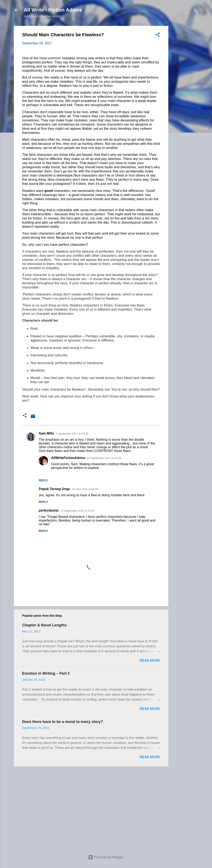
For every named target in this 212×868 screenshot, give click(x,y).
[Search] (196, 11)
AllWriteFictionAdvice (68, 458)
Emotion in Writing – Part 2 (46, 673)
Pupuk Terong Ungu (54, 489)
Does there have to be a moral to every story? (63, 722)
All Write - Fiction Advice (53, 10)
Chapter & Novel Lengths (44, 625)
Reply (43, 480)
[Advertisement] (185, 88)
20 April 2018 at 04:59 (85, 489)
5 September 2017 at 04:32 (72, 434)
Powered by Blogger (106, 857)
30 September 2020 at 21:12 (77, 511)
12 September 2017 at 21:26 (104, 458)
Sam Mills (46, 433)
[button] (158, 35)
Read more (150, 660)
